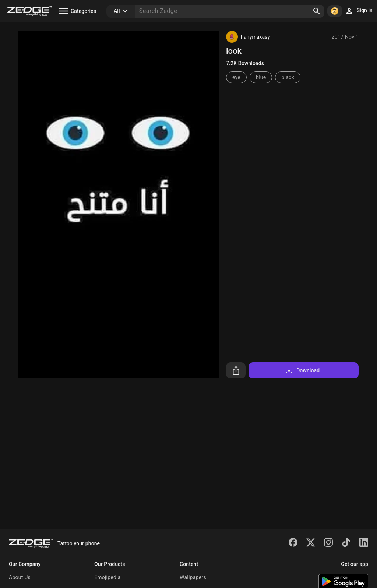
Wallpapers (193, 577)
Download (302, 370)
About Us (20, 577)
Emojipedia (108, 577)
